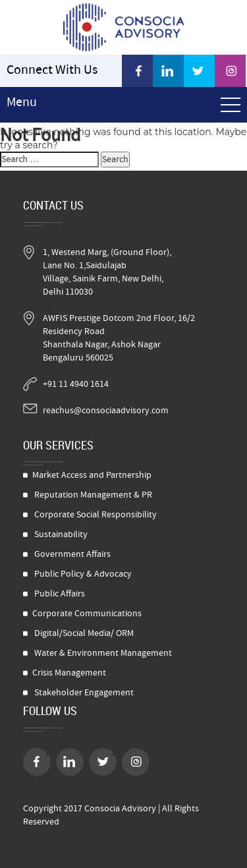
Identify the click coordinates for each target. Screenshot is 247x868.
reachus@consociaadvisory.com (106, 411)
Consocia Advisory (120, 809)
